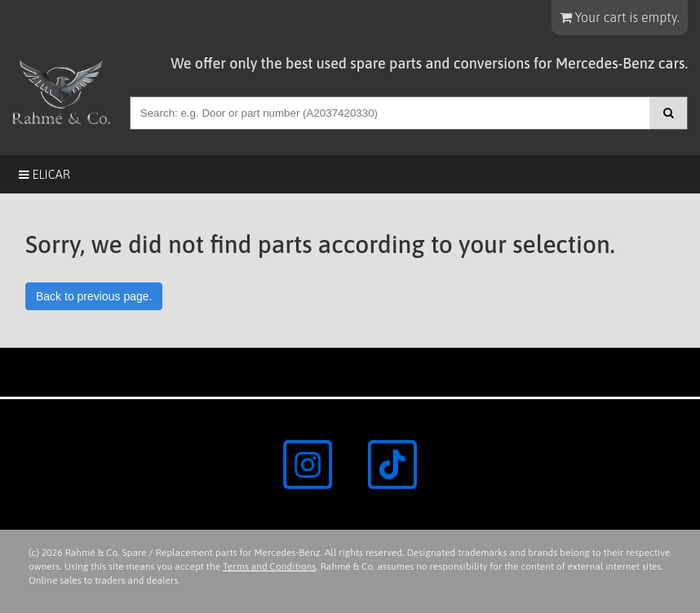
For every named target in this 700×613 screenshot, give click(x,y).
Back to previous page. (94, 296)
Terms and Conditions (269, 566)
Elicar (44, 174)
